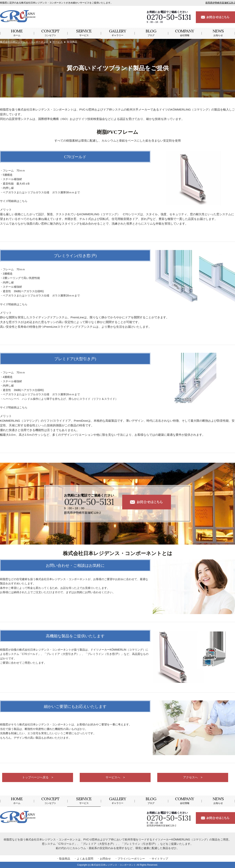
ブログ (151, 33)
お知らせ (218, 33)
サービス (84, 33)
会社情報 (185, 33)
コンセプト (50, 33)
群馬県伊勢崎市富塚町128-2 (220, 3)
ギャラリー (118, 33)
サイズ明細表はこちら (14, 201)
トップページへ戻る (35, 778)
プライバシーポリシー (131, 859)
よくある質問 (85, 859)
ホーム (17, 33)
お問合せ (105, 859)
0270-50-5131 (89, 502)
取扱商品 (65, 859)
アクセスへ (190, 778)
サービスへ (113, 778)
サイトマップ (160, 859)
